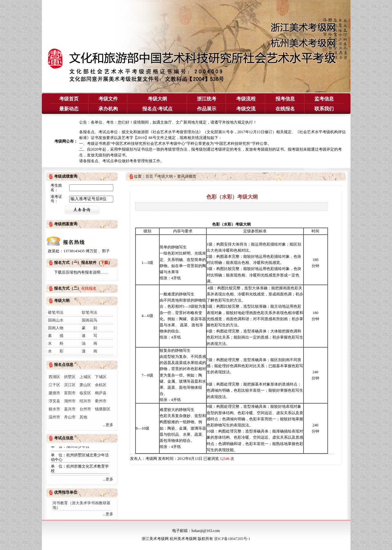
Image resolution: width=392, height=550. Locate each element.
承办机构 (108, 109)
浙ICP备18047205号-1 (232, 539)
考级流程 (246, 99)
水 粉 (56, 343)
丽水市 (54, 409)
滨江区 (70, 385)
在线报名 (285, 109)
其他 (83, 417)
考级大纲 (157, 99)
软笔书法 (89, 312)
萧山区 (85, 385)
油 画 (89, 343)
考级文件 (108, 99)
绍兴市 (85, 401)
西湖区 (54, 377)
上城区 (85, 377)
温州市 (54, 417)
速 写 (89, 336)
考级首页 (69, 99)
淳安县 (54, 401)
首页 (149, 176)
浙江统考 (207, 99)
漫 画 (89, 351)
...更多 (108, 425)
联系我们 (324, 109)
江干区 (54, 385)
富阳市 (70, 393)
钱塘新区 (103, 409)
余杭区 (101, 385)
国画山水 (56, 320)
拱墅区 (70, 377)
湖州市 (70, 401)
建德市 (54, 393)
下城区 (101, 377)
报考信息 (285, 99)
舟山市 (70, 417)
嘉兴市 (70, 409)
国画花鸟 (89, 320)
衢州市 (101, 401)
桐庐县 (101, 393)
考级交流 (246, 109)
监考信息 (324, 99)
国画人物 (56, 328)
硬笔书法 (56, 312)
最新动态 (69, 109)
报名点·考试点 (157, 109)
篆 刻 (89, 328)
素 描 (56, 336)
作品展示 (207, 109)
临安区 (85, 393)
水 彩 (56, 351)
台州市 (85, 409)
